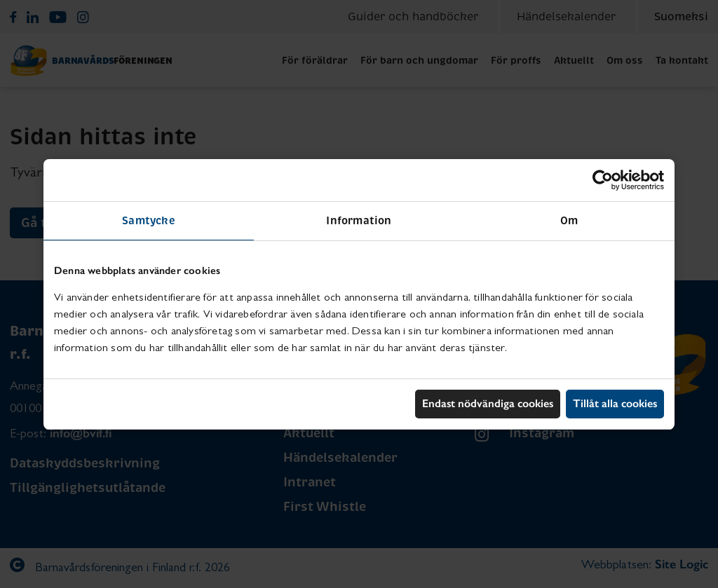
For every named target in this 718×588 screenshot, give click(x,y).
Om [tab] (569, 220)
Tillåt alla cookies (615, 403)
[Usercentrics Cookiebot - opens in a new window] (603, 180)
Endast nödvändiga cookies (488, 403)
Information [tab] (359, 220)
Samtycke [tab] (149, 220)
